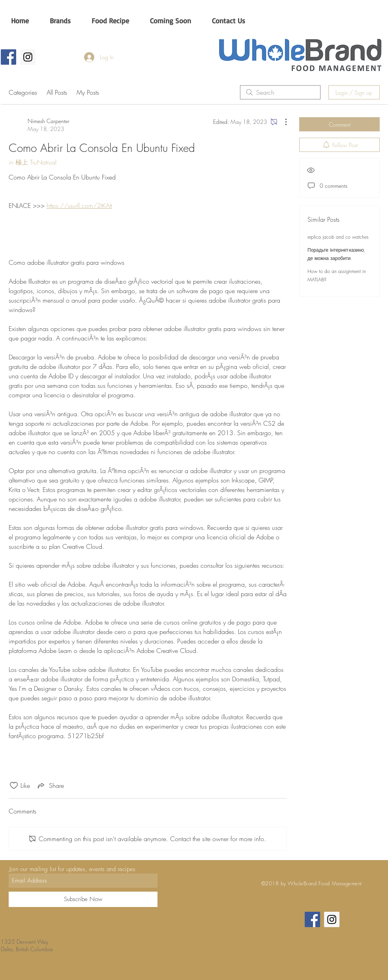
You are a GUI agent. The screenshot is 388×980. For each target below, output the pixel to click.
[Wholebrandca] (28, 57)
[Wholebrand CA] (8, 57)
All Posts (57, 92)
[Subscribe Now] (83, 899)
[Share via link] (50, 785)
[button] (60, 21)
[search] (280, 92)
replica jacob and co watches (338, 237)
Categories (23, 92)
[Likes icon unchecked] (14, 785)
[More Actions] (282, 122)
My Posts (88, 92)
